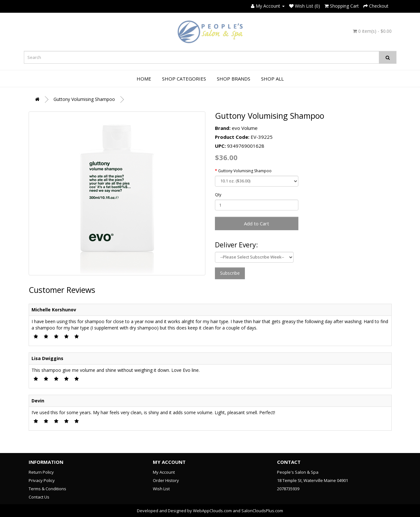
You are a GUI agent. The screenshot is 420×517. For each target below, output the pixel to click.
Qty (218, 195)
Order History (166, 480)
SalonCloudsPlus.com (262, 511)
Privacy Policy (42, 480)
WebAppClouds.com (212, 511)
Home (144, 79)
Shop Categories (184, 79)
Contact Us (39, 497)
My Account (164, 472)
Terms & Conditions (47, 489)
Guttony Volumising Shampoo (84, 99)
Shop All (272, 79)
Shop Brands (234, 79)
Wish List (161, 489)
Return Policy (41, 472)
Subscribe (230, 273)
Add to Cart (256, 223)
